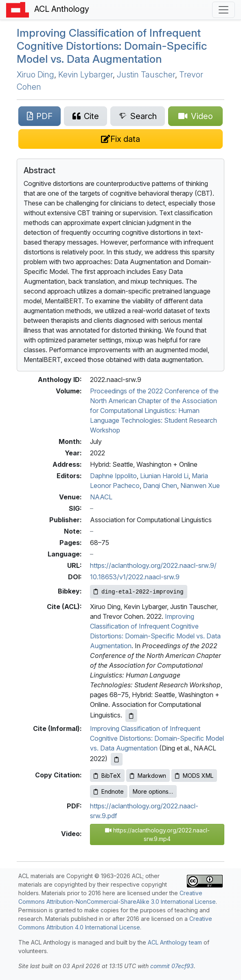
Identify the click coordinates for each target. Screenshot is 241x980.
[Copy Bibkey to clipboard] (139, 592)
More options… (153, 791)
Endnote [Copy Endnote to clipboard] (109, 791)
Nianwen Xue (200, 486)
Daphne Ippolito (113, 476)
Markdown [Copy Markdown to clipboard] (148, 776)
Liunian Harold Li (164, 476)
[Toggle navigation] (223, 10)
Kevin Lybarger (85, 75)
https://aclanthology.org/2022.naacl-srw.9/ (153, 565)
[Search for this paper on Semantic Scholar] (138, 116)
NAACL (101, 497)
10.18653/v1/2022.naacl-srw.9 (135, 577)
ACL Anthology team (175, 942)
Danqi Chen (160, 486)
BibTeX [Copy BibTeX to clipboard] (107, 776)
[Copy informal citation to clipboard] (117, 759)
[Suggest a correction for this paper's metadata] (120, 139)
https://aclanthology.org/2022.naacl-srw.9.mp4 (157, 834)
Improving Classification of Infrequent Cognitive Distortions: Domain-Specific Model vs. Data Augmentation (112, 46)
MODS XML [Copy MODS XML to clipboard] (194, 776)
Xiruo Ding (35, 75)
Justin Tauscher (146, 75)
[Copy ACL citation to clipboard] (131, 716)
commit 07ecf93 (172, 966)
